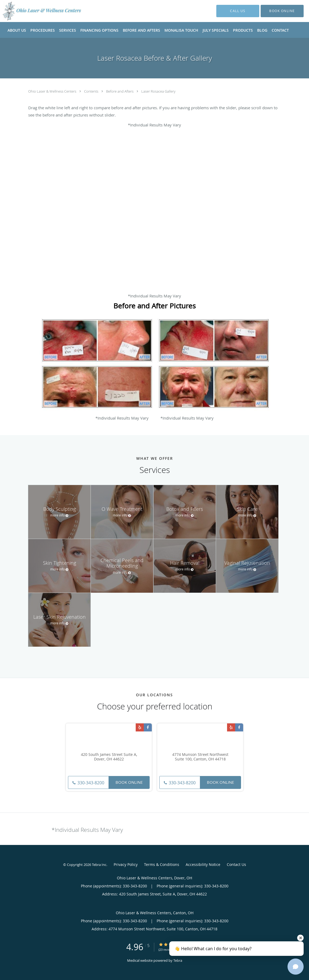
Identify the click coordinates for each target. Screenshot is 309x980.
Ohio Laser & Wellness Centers (53, 91)
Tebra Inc (99, 865)
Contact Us (236, 864)
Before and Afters (120, 91)
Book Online (129, 782)
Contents (92, 91)
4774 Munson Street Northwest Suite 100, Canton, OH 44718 (200, 757)
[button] (282, 11)
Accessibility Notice (203, 864)
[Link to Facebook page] (148, 727)
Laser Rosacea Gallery (158, 91)
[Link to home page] (34, 11)
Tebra (178, 960)
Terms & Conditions (162, 864)
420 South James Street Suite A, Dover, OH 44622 (109, 757)
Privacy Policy (126, 864)
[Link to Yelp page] (140, 727)
